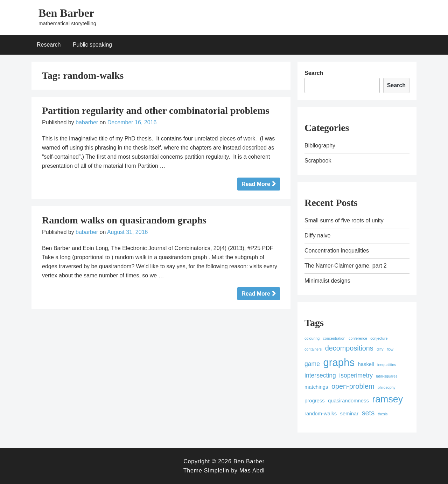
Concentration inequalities (337, 251)
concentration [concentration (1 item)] (334, 338)
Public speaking (92, 45)
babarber (87, 122)
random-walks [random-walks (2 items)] (321, 414)
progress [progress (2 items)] (315, 401)
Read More (256, 184)
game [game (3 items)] (312, 364)
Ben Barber (66, 13)
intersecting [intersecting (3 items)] (320, 375)
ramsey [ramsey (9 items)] (387, 399)
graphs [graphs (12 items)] (339, 362)
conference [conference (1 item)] (358, 338)
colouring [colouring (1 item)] (312, 338)
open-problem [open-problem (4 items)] (353, 386)
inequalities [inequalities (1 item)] (387, 365)
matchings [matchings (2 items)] (316, 387)
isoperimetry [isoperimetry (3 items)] (356, 375)
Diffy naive (317, 236)
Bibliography (320, 146)
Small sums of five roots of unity (344, 220)
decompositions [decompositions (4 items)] (349, 348)
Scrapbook (318, 161)
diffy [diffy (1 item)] (380, 349)
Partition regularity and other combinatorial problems (156, 110)
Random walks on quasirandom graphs (124, 220)
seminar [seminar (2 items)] (349, 414)
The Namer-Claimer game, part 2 (346, 266)
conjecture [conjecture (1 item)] (379, 338)
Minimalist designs (327, 281)
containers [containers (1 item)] (313, 349)
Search (314, 73)
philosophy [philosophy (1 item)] (387, 387)
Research (49, 45)
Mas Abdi (252, 471)
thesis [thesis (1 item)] (383, 414)
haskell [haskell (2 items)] (366, 364)
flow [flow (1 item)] (390, 349)
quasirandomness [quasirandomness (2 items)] (348, 401)
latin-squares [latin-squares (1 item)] (387, 376)
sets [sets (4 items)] (368, 413)
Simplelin (217, 471)
